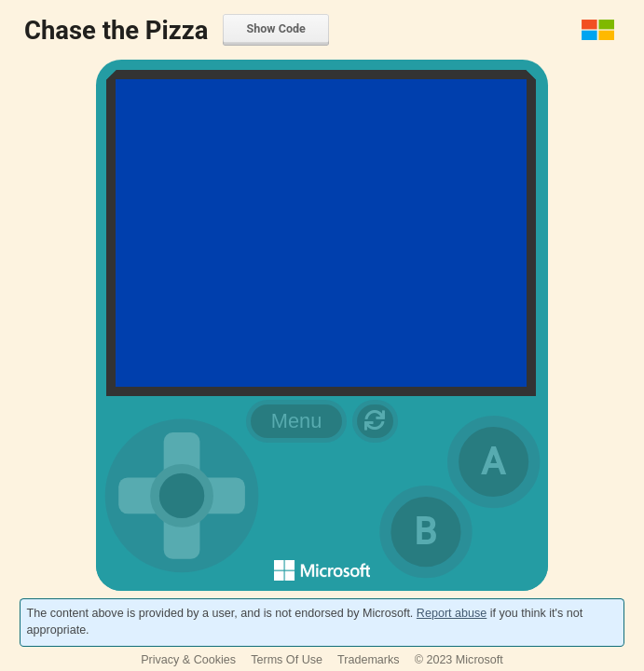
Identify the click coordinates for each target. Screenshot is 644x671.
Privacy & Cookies (188, 660)
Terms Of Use (287, 660)
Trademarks (369, 660)
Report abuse (452, 613)
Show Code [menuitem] (275, 28)
